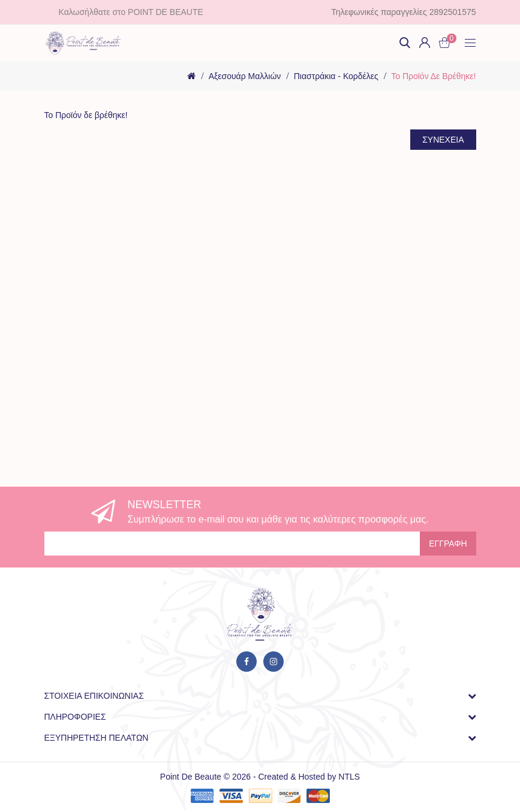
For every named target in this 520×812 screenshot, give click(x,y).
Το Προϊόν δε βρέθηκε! (433, 76)
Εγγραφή (448, 544)
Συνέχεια (443, 140)
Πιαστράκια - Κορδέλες (336, 76)
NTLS (349, 777)
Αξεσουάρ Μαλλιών (245, 76)
